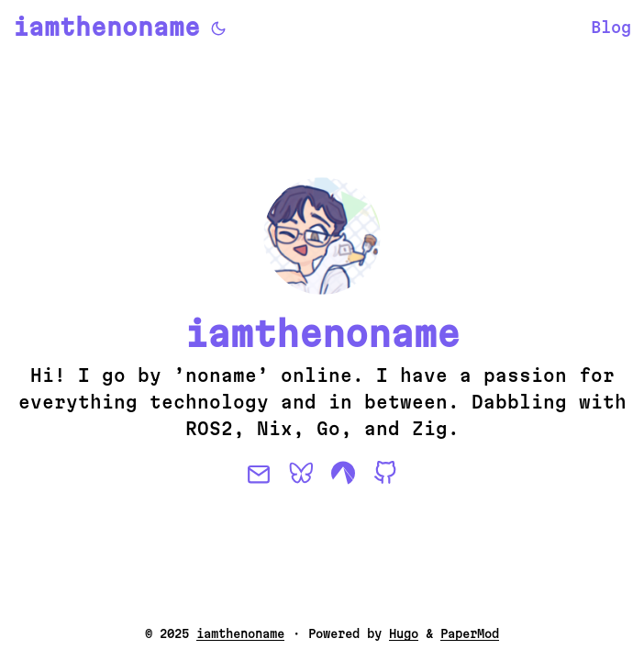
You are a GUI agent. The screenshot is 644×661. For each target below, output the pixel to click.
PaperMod (470, 633)
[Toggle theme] (218, 28)
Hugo (404, 633)
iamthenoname (106, 27)
